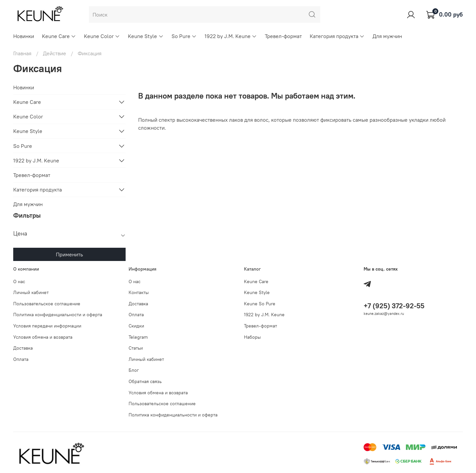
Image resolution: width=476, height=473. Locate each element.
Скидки (136, 326)
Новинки (24, 36)
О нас (19, 281)
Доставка (23, 348)
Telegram (138, 337)
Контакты (139, 292)
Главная (22, 53)
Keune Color (102, 36)
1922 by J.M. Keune (231, 36)
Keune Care (59, 36)
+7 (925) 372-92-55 (394, 306)
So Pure (184, 36)
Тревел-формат (283, 36)
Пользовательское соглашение (47, 304)
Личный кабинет (31, 292)
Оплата (21, 359)
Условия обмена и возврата (43, 337)
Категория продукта (337, 36)
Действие (55, 53)
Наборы (252, 337)
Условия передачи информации (47, 326)
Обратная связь (145, 381)
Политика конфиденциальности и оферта (58, 315)
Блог (134, 370)
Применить (69, 254)
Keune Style (146, 36)
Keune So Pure (260, 304)
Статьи (136, 348)
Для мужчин (387, 36)
